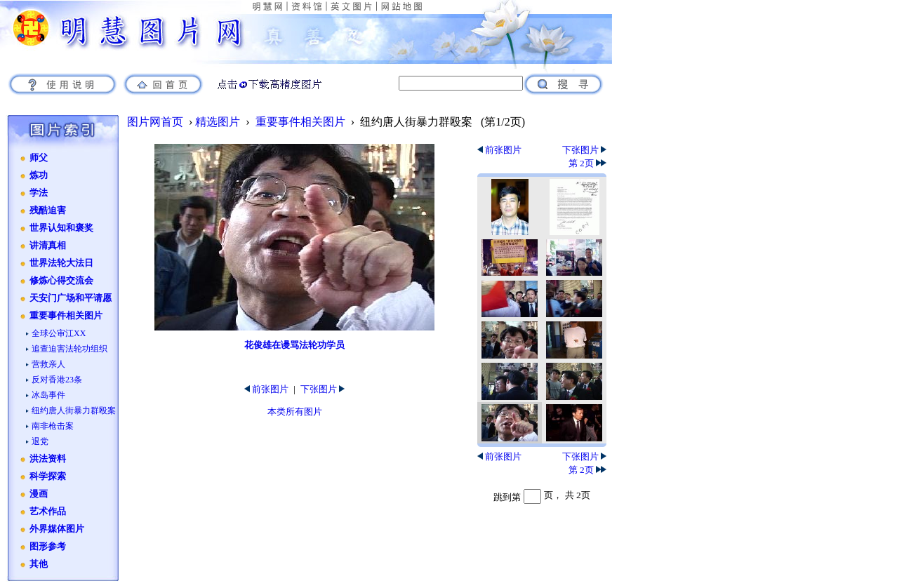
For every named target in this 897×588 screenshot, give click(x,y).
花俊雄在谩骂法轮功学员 (294, 345)
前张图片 (266, 389)
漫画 (39, 494)
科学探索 (48, 476)
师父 (39, 158)
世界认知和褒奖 (61, 228)
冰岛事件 (48, 395)
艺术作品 (48, 512)
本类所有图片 (295, 412)
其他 (39, 564)
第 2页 (587, 163)
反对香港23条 (57, 380)
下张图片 (323, 389)
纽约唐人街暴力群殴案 (74, 410)
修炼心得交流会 (61, 281)
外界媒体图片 (57, 529)
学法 (39, 193)
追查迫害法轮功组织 (69, 349)
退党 (40, 441)
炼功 (39, 175)
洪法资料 (48, 459)
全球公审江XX (59, 333)
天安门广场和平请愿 (71, 298)
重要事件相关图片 (66, 316)
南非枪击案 (53, 426)
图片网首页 (155, 122)
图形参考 (48, 547)
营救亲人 (48, 364)
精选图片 (218, 122)
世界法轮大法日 (61, 263)
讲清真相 (48, 246)
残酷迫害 (48, 211)
